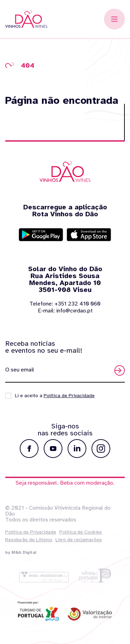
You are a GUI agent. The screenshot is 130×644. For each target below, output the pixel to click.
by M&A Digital (21, 552)
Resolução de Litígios (29, 540)
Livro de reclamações (79, 540)
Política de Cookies (81, 532)
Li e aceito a (55, 396)
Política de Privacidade (31, 532)
